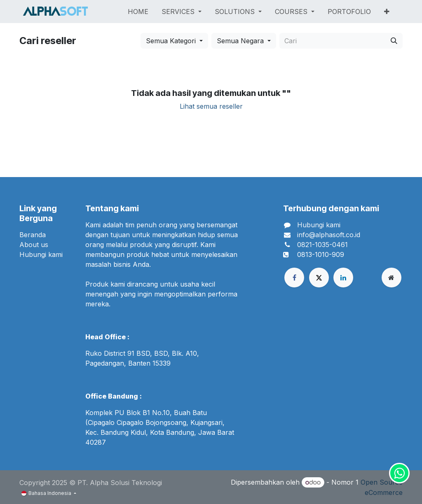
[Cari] (394, 41)
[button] (174, 41)
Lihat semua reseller (211, 106)
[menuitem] (138, 12)
